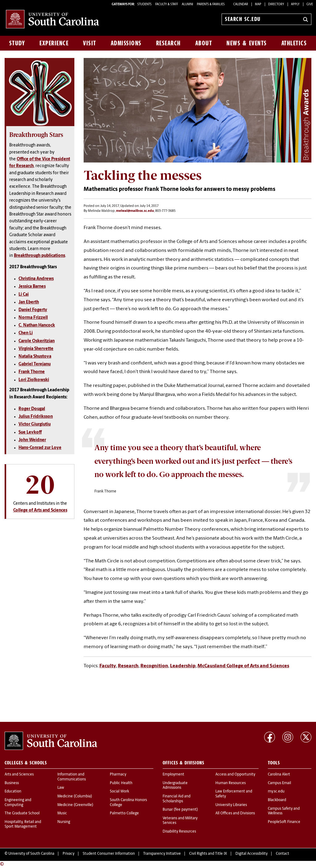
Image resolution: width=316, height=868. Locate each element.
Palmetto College (124, 813)
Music (62, 813)
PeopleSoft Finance (284, 822)
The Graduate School (22, 813)
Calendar (241, 4)
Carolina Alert (279, 775)
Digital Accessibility (252, 854)
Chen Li (26, 333)
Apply (295, 4)
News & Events (247, 43)
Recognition (154, 666)
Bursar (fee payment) (180, 810)
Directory (276, 4)
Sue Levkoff (30, 432)
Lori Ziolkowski (34, 380)
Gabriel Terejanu (35, 364)
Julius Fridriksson (36, 417)
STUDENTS (145, 4)
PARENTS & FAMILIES (211, 4)
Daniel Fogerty (33, 310)
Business (12, 783)
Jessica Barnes (32, 287)
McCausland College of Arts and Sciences (243, 666)
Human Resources (231, 783)
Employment (173, 775)
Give (310, 4)
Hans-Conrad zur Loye (40, 448)
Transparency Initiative (162, 854)
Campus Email (279, 783)
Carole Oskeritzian (37, 341)
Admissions (126, 43)
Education (13, 792)
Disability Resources (179, 832)
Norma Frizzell (33, 318)
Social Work (119, 792)
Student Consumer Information (109, 854)
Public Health (121, 783)
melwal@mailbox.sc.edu (135, 211)
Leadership (183, 666)
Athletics (294, 43)
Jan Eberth (29, 302)
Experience (54, 43)
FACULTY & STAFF (167, 4)
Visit (90, 43)
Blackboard (277, 800)
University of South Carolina (31, 854)
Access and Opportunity (235, 775)
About (204, 43)
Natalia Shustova (35, 357)
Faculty (108, 666)
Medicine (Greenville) (75, 805)
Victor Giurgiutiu (35, 424)
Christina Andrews (36, 279)
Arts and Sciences (19, 775)
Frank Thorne (32, 372)
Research (168, 43)
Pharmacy (118, 775)
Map (258, 4)
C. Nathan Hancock (37, 325)
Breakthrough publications (39, 256)
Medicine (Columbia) (75, 796)
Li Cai (24, 295)
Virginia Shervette (36, 349)
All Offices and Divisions (235, 813)
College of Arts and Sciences (40, 510)
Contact (283, 854)
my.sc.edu (276, 792)
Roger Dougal (32, 409)
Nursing (64, 822)
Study (17, 43)
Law (61, 788)
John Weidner (32, 440)
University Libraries (231, 805)
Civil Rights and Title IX (208, 854)
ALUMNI (187, 4)
